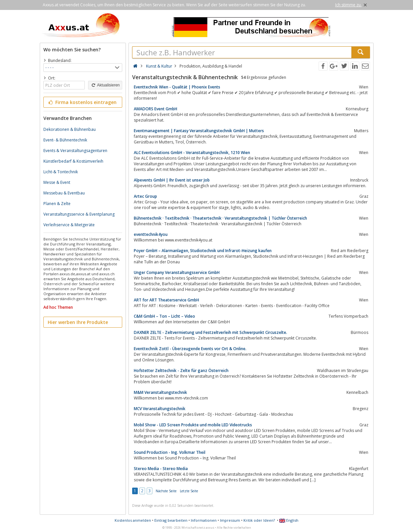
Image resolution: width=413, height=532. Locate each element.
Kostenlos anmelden (133, 520)
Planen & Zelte (57, 204)
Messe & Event (57, 182)
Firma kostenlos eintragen (82, 102)
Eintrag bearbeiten (171, 520)
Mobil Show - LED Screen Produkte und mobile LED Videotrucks (193, 425)
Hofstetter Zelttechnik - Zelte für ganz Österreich (181, 371)
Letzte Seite (189, 491)
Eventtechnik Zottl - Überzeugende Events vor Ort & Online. (190, 349)
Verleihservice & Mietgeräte (69, 225)
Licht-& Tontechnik (61, 172)
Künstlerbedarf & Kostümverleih (73, 161)
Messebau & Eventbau (64, 193)
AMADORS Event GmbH (155, 109)
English (289, 520)
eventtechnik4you (151, 234)
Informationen (204, 520)
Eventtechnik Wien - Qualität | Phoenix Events (177, 87)
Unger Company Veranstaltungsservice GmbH (177, 272)
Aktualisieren (105, 85)
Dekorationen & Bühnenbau (70, 129)
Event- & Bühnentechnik (65, 140)
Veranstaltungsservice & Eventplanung (79, 214)
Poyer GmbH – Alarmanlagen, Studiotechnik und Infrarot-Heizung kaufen (203, 251)
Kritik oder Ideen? (259, 520)
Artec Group (145, 196)
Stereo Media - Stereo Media (161, 469)
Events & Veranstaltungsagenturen (75, 151)
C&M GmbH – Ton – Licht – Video (164, 316)
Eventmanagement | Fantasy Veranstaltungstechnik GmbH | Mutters (199, 131)
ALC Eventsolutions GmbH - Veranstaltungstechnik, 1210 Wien (192, 153)
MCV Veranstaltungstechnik (160, 409)
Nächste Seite (166, 491)
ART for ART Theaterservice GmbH (166, 300)
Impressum (230, 520)
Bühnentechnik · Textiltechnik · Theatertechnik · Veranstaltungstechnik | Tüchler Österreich (220, 218)
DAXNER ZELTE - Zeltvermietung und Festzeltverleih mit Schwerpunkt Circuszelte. (210, 332)
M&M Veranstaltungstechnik (160, 392)
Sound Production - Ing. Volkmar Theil (170, 452)
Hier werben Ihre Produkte (78, 322)
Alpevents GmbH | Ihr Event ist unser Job (172, 180)
